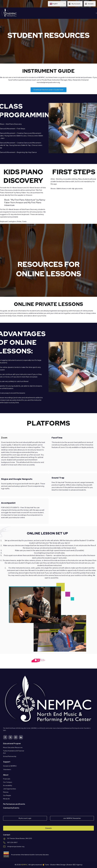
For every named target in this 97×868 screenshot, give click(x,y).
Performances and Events (14, 804)
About (6, 775)
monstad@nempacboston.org (48, 82)
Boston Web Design (58, 865)
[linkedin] (21, 737)
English (54, 4)
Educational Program (12, 744)
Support (7, 762)
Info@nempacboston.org (16, 847)
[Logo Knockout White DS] (9, 9)
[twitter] (10, 737)
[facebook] (5, 737)
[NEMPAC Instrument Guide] (48, 90)
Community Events (11, 808)
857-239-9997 (12, 842)
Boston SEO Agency (75, 865)
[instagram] (16, 737)
